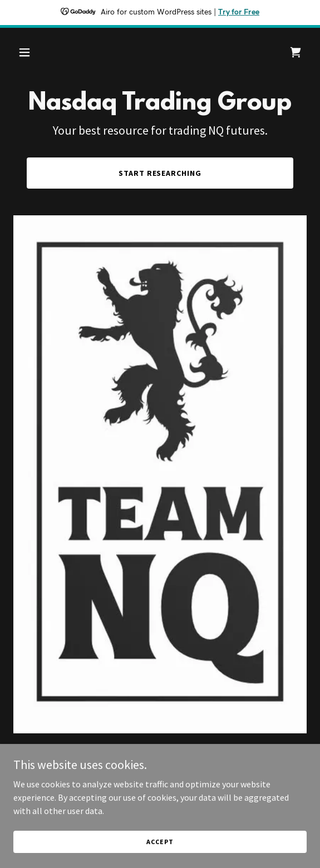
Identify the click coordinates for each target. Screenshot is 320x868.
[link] (296, 52)
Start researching (160, 173)
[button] (47, 52)
